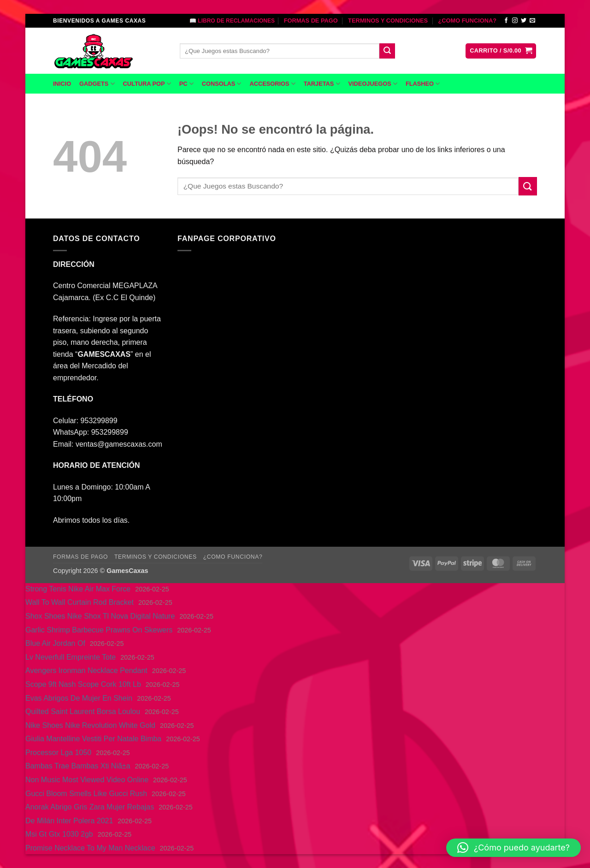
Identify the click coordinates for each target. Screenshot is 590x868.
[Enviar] (387, 51)
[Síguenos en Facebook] (506, 21)
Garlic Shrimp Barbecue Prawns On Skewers (99, 630)
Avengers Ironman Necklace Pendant (86, 670)
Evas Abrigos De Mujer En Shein (79, 698)
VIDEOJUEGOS (373, 84)
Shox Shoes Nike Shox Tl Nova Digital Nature (100, 616)
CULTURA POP (147, 84)
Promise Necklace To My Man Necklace (90, 848)
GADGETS (97, 84)
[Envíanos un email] (532, 21)
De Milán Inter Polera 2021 (69, 821)
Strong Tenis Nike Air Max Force (78, 589)
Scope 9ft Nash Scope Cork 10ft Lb (83, 684)
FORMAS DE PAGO (311, 21)
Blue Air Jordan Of (55, 643)
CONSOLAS (222, 84)
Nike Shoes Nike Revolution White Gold (90, 725)
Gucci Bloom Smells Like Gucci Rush (86, 794)
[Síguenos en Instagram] (515, 21)
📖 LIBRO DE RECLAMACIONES (232, 21)
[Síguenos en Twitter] (524, 21)
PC (186, 84)
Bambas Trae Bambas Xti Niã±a (78, 766)
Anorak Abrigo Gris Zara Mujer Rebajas (90, 807)
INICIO (62, 84)
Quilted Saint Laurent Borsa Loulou (83, 712)
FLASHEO (423, 84)
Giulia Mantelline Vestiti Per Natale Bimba (93, 739)
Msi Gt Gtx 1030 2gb (59, 834)
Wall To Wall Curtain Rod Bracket (80, 602)
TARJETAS (322, 84)
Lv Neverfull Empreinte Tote (71, 657)
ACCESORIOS (272, 84)
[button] (501, 51)
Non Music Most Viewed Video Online (87, 780)
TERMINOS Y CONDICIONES (388, 21)
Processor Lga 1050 (58, 753)
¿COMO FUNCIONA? (467, 21)
